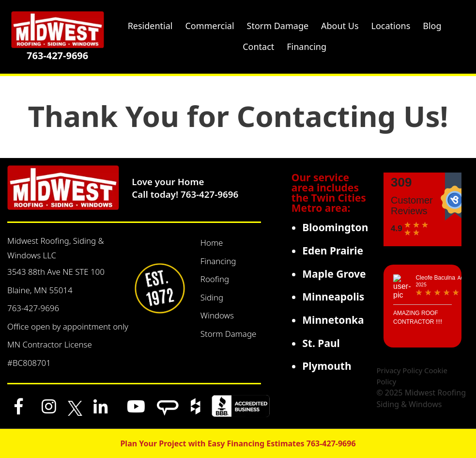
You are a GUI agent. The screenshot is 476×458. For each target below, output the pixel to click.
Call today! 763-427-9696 (185, 194)
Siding (212, 297)
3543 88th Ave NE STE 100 (56, 272)
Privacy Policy (399, 370)
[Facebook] (19, 406)
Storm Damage (229, 334)
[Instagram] (49, 406)
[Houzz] (195, 406)
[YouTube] (136, 406)
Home (212, 243)
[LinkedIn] (101, 406)
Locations (391, 26)
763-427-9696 (57, 55)
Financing (218, 261)
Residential (150, 26)
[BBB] (241, 406)
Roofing (215, 279)
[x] (75, 406)
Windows (217, 315)
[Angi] (168, 406)
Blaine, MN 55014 (40, 290)
